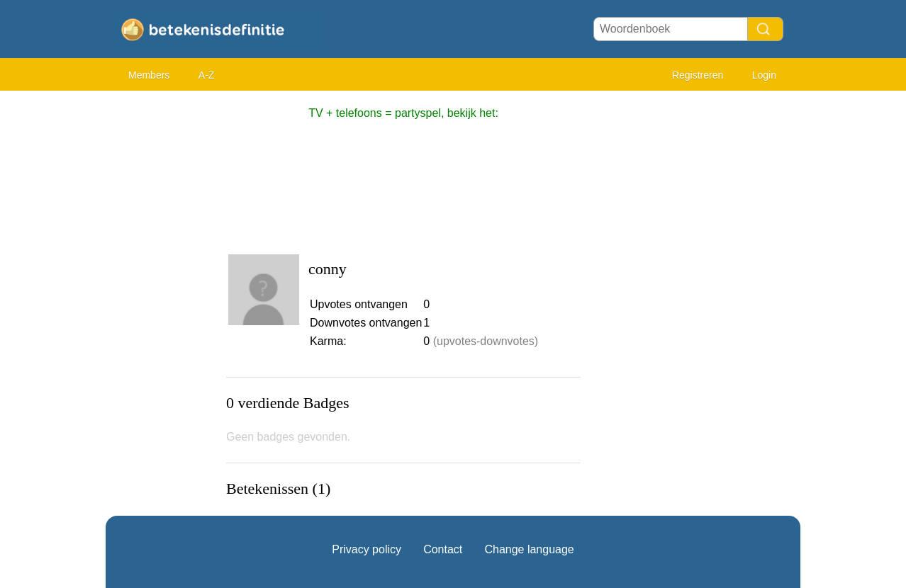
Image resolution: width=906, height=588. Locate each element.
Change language (529, 549)
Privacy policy (367, 549)
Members (149, 75)
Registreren (698, 75)
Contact (443, 549)
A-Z (207, 75)
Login (764, 75)
